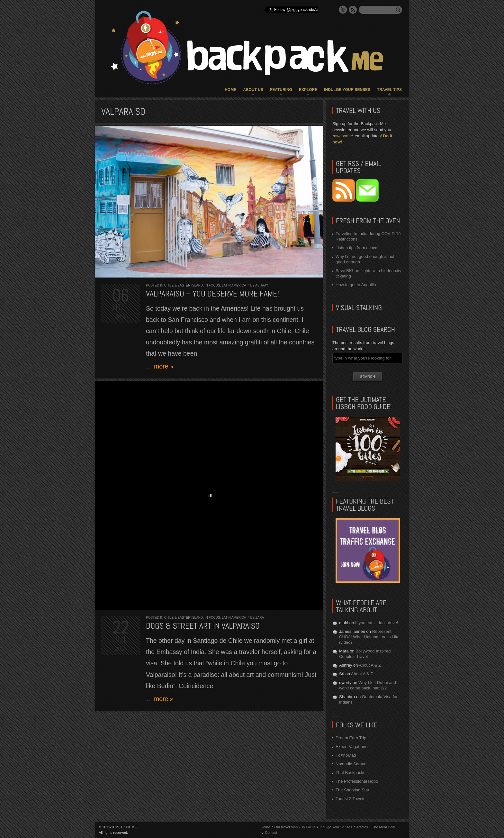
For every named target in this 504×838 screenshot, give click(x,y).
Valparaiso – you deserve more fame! (212, 294)
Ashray (262, 285)
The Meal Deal (384, 827)
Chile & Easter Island (184, 285)
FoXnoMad (346, 755)
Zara (260, 618)
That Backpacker (351, 773)
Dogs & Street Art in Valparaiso (203, 626)
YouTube (343, 10)
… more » (160, 366)
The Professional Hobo (357, 781)
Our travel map (286, 827)
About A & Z (370, 665)
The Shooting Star (352, 790)
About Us (253, 90)
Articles (362, 827)
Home (230, 90)
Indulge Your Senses (347, 90)
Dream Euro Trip (351, 738)
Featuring (281, 90)
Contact (271, 833)
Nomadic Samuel (351, 764)
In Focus (212, 285)
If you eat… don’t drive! (377, 623)
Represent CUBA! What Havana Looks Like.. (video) (370, 637)
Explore (308, 90)
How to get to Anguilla (356, 285)
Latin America (234, 285)
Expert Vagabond (352, 747)
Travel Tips (389, 90)
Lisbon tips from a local (357, 248)
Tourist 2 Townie (351, 799)
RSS (353, 10)
